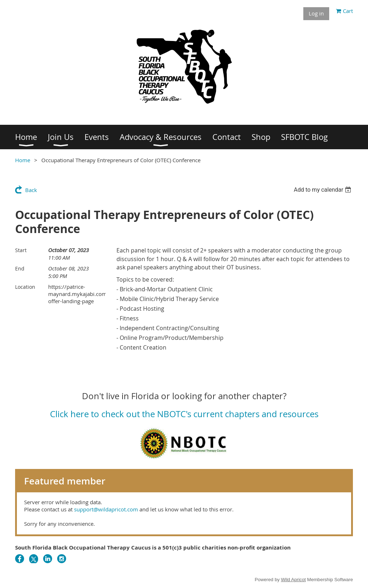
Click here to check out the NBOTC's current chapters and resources (184, 414)
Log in (316, 13)
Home (23, 160)
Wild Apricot (293, 580)
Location (25, 287)
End (20, 268)
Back (31, 190)
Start (21, 250)
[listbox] (323, 190)
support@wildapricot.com (106, 509)
